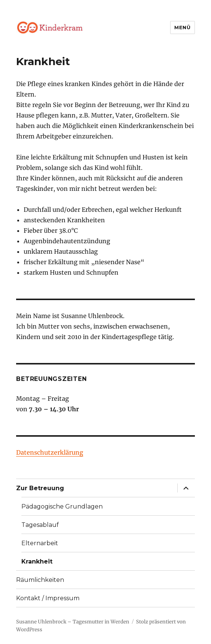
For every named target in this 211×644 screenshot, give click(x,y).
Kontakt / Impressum (48, 598)
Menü (182, 27)
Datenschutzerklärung (50, 452)
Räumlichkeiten (40, 580)
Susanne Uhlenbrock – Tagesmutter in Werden (73, 622)
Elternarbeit (40, 543)
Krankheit (37, 561)
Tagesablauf (40, 525)
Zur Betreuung (40, 488)
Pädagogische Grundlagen (62, 506)
